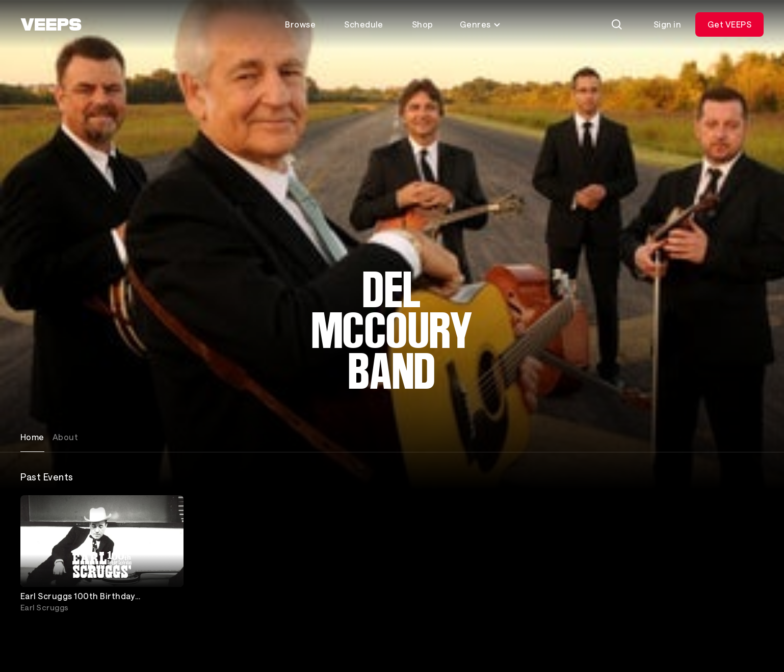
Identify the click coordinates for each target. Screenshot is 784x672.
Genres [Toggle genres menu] (480, 24)
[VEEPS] (51, 24)
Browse (300, 24)
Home (32, 437)
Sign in (667, 24)
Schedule (364, 24)
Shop (423, 24)
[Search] (617, 24)
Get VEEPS (729, 24)
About (65, 437)
